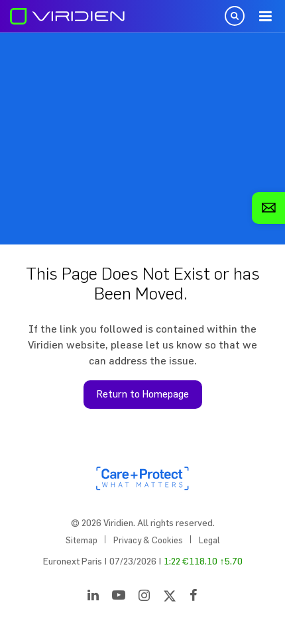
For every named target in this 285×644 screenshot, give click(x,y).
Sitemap (82, 540)
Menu (265, 17)
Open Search (235, 16)
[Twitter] (170, 598)
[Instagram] (144, 598)
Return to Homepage (143, 394)
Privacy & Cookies (148, 540)
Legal (209, 540)
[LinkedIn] (93, 598)
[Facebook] (194, 598)
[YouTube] (119, 598)
